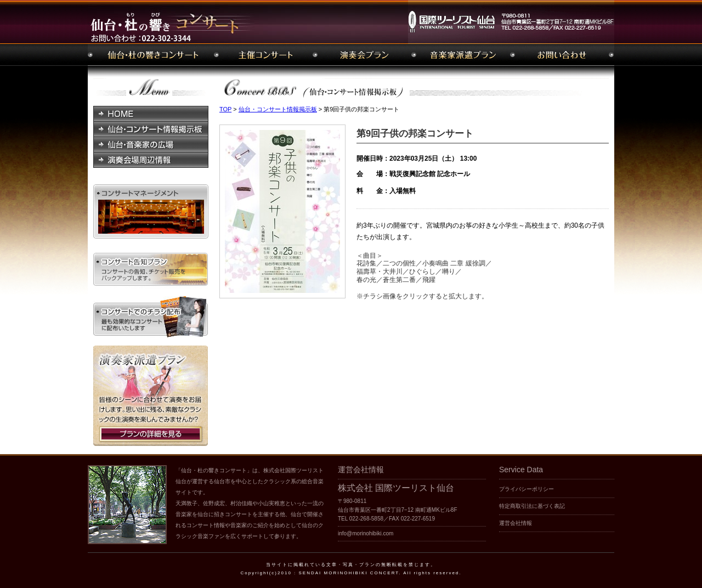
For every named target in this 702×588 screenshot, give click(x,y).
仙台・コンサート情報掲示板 (278, 109)
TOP (225, 109)
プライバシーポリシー (526, 489)
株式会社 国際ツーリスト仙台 (396, 488)
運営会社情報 (516, 523)
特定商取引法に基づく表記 (532, 506)
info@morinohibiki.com (366, 533)
